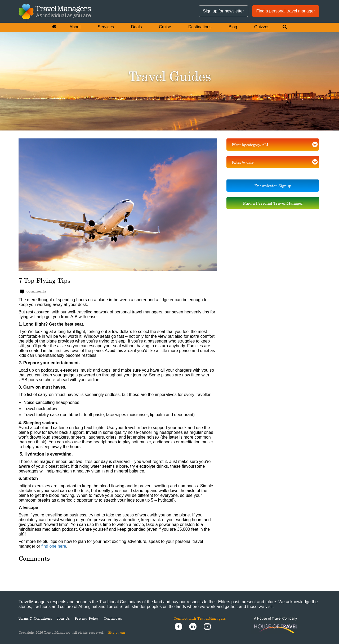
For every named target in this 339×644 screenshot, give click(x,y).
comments (33, 291)
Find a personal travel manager (286, 11)
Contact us (113, 618)
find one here (54, 546)
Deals (137, 27)
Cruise (165, 27)
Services (106, 27)
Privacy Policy (87, 618)
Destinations (200, 27)
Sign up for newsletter (223, 11)
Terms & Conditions (35, 618)
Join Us (63, 618)
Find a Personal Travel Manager (273, 203)
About (75, 27)
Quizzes (262, 27)
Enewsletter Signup (273, 186)
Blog (233, 27)
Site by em (117, 632)
